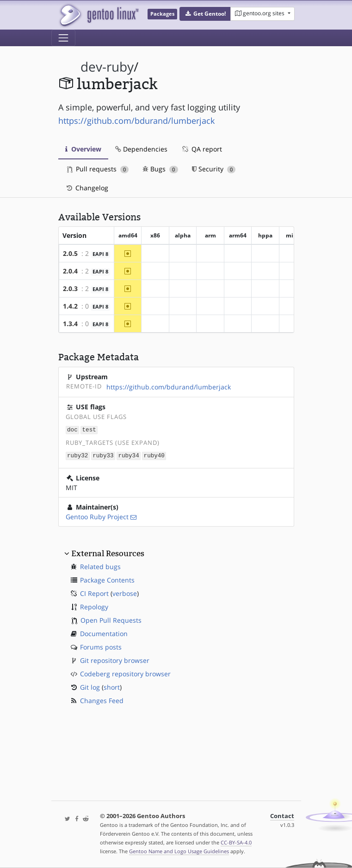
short (112, 686)
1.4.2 (70, 306)
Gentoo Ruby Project (97, 516)
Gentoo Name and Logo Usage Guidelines (179, 851)
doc (72, 429)
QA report (202, 149)
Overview (83, 149)
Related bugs (100, 566)
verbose (125, 592)
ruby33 (103, 455)
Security (214, 169)
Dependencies (141, 149)
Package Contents (107, 579)
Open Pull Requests (111, 619)
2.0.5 (70, 253)
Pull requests (98, 169)
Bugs (160, 169)
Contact (282, 816)
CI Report (94, 592)
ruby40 (154, 455)
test (89, 429)
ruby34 (128, 455)
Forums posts (101, 646)
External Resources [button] (108, 552)
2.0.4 (70, 271)
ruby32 (77, 455)
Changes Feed (102, 700)
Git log (90, 686)
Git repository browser (115, 659)
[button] (205, 14)
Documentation (104, 633)
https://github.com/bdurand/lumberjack (136, 121)
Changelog (87, 188)
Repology (94, 606)
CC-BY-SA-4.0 (236, 842)
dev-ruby (107, 67)
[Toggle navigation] (63, 38)
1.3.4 (70, 324)
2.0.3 (70, 288)
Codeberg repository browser (125, 673)
